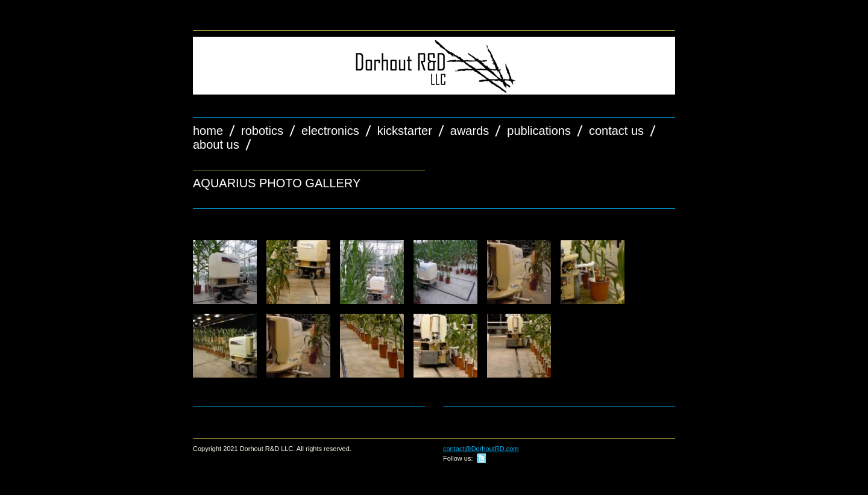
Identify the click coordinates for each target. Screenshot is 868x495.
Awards (470, 131)
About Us (216, 145)
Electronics (330, 131)
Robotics (262, 131)
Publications (539, 131)
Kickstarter (405, 131)
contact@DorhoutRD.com (481, 449)
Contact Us (616, 131)
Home (208, 131)
